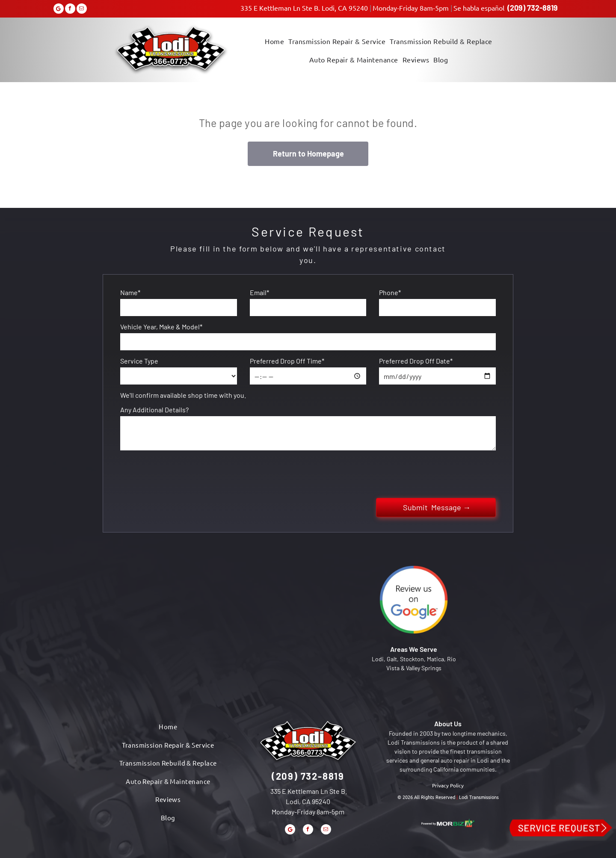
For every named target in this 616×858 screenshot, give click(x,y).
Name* (130, 292)
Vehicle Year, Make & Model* (161, 327)
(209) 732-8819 (533, 8)
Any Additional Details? (154, 410)
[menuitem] (274, 40)
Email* (259, 292)
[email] (82, 10)
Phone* (390, 292)
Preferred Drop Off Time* (287, 361)
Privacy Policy (448, 785)
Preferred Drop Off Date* (416, 361)
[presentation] (185, 473)
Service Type (139, 361)
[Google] (59, 10)
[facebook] (70, 10)
